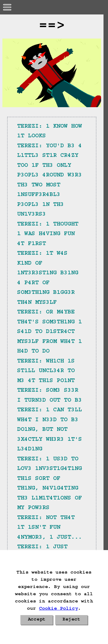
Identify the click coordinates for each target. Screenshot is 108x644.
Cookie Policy (58, 609)
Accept (37, 620)
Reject (71, 620)
